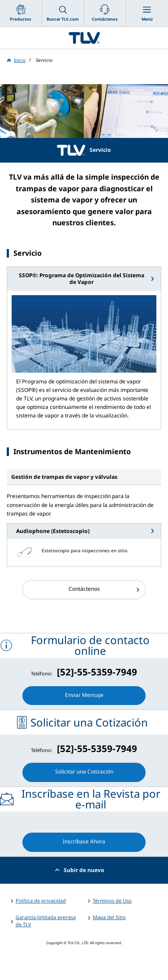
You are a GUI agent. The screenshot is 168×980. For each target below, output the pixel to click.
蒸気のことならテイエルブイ (84, 38)
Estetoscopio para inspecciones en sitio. (85, 550)
